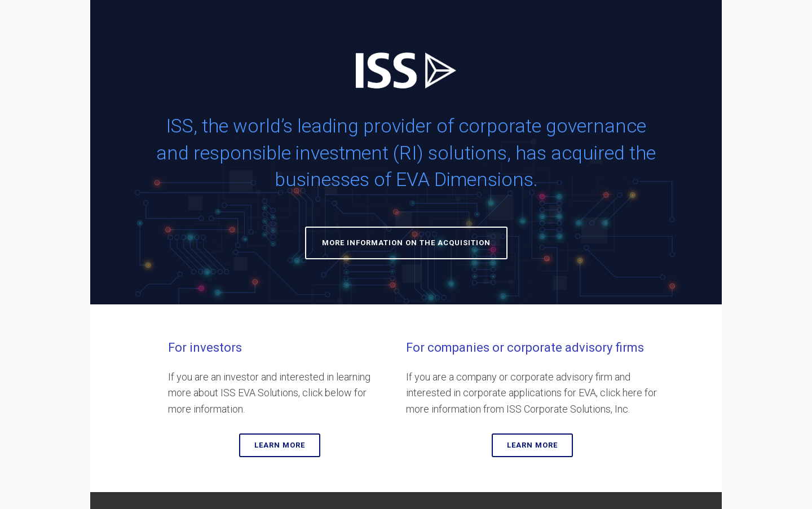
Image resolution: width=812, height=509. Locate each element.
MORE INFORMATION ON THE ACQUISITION (406, 243)
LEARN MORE (280, 445)
